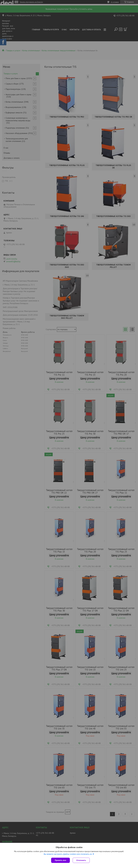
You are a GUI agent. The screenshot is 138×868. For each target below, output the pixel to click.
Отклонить (81, 860)
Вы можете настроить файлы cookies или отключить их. (68, 854)
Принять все (60, 860)
